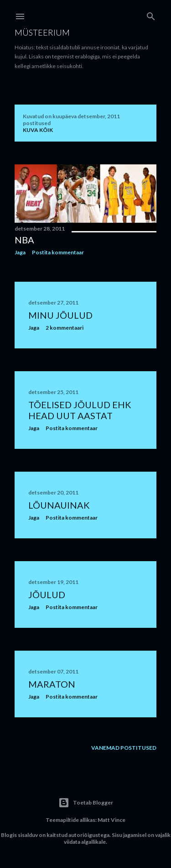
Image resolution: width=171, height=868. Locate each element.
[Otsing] (151, 14)
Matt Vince (111, 820)
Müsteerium (42, 32)
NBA (24, 240)
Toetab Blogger (86, 803)
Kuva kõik (38, 130)
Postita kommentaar (58, 252)
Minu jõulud (60, 315)
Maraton (52, 684)
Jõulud (47, 594)
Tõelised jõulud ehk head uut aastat (80, 410)
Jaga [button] (20, 252)
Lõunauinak (59, 505)
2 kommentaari (65, 328)
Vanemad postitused (124, 748)
